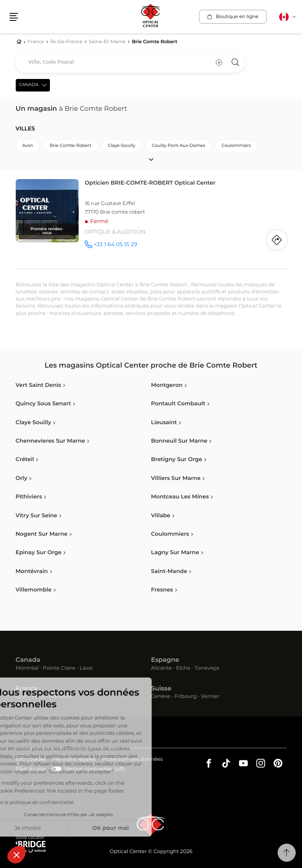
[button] (17, 855)
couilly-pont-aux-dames (179, 146)
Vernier (210, 697)
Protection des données (132, 760)
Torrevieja (207, 668)
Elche (183, 668)
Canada (28, 660)
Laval (86, 668)
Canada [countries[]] (29, 85)
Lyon (22, 697)
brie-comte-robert (70, 146)
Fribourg (186, 697)
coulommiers (236, 146)
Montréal (27, 668)
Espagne (165, 660)
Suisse (161, 689)
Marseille (60, 697)
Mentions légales (74, 760)
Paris (38, 697)
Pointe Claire (59, 668)
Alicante (161, 668)
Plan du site (31, 769)
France (27, 689)
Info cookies (31, 760)
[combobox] (130, 62)
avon (28, 146)
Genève (161, 697)
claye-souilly (122, 146)
